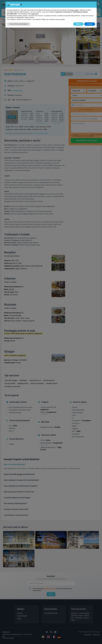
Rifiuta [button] (78, 24)
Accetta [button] (90, 24)
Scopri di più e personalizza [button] (19, 24)
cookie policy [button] (35, 14)
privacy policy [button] (74, 10)
